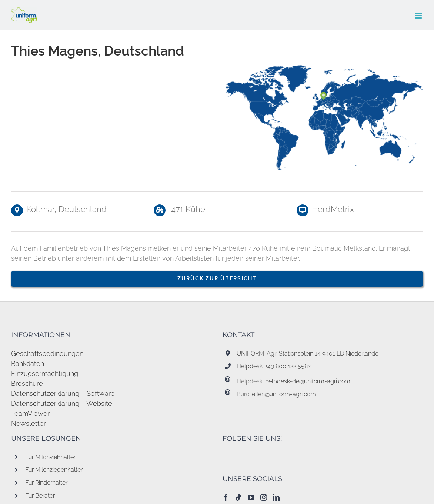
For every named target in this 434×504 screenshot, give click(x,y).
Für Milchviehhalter (50, 457)
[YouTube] (251, 497)
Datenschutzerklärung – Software (63, 393)
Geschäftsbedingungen (47, 353)
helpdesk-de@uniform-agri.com (308, 381)
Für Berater (40, 496)
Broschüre (27, 383)
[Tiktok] (238, 497)
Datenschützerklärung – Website (62, 403)
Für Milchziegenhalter (54, 470)
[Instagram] (264, 497)
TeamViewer (30, 413)
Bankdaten (28, 363)
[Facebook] (226, 497)
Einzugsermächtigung (45, 373)
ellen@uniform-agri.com (284, 394)
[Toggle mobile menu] (419, 16)
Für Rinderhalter (46, 483)
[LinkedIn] (276, 497)
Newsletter (29, 423)
